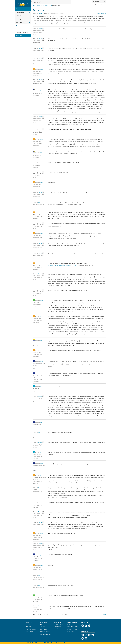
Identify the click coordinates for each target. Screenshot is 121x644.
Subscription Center (58, 628)
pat (41, 90)
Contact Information (31, 625)
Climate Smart (29, 631)
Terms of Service (56, 643)
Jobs (27, 633)
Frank (42, 362)
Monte (42, 386)
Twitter (86, 638)
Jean (39, 502)
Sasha (42, 70)
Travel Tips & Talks (21, 19)
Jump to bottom (102, 13)
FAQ (41, 625)
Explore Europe (20, 12)
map (89, 626)
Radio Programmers (72, 626)
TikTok (93, 635)
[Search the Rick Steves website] (51, 2)
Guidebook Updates (45, 633)
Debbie (40, 13)
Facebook (83, 635)
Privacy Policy (64, 643)
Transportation (49, 6)
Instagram (86, 635)
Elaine (42, 301)
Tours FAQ (42, 626)
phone (86, 626)
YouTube (89, 635)
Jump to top (102, 615)
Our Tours (19, 16)
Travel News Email (58, 625)
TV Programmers (72, 625)
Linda (42, 453)
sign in (100, 5)
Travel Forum (40, 6)
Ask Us (41, 628)
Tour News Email (58, 626)
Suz (39, 488)
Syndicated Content (72, 628)
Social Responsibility (31, 630)
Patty (42, 476)
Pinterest (83, 638)
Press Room (70, 631)
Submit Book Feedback (45, 635)
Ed (41, 340)
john (39, 432)
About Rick (19, 9)
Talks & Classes (44, 630)
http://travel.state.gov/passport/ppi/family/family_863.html (62, 265)
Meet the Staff (29, 628)
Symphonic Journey (72, 630)
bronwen (43, 596)
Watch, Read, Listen (21, 22)
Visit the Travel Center (45, 631)
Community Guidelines (23, 32)
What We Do (29, 626)
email (83, 626)
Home (35, 6)
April (39, 162)
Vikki (39, 202)
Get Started (20, 29)
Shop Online (19, 36)
